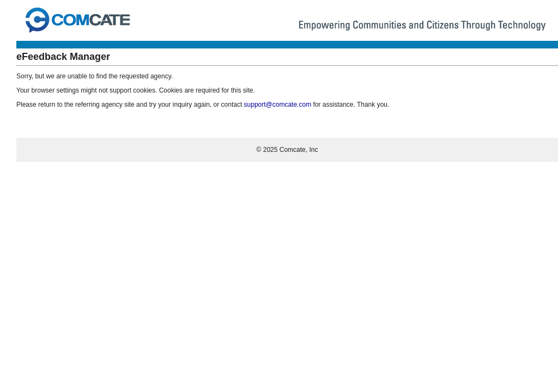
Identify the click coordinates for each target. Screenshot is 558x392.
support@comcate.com (278, 105)
